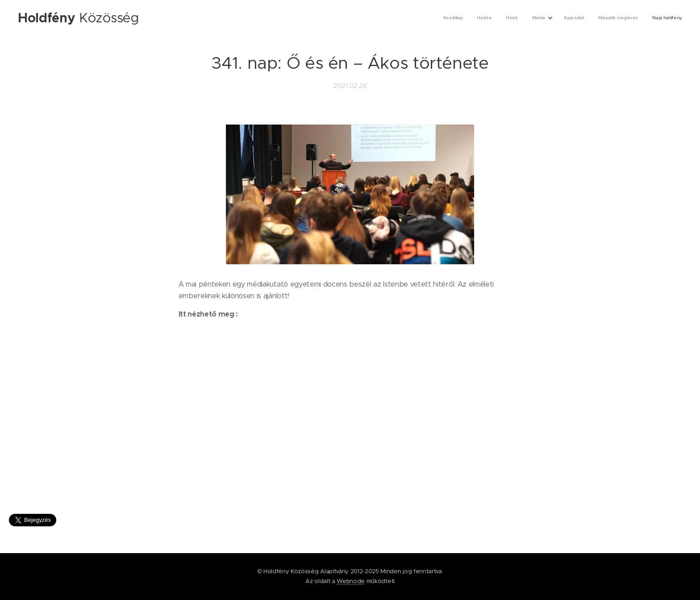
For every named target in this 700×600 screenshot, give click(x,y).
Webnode (351, 581)
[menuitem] (594, 18)
